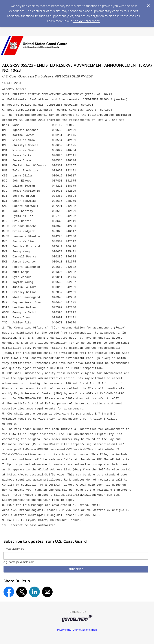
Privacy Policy (64, 630)
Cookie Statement (86, 21)
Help (94, 630)
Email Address (14, 549)
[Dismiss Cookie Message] (148, 6)
